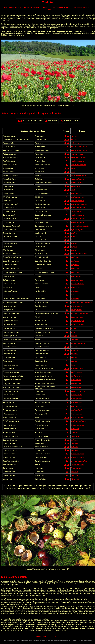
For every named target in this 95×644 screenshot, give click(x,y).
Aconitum (75, 136)
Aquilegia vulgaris (78, 161)
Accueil (47, 9)
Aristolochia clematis (79, 165)
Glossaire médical (82, 7)
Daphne (74, 233)
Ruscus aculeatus (78, 425)
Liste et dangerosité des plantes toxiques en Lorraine (24, 7)
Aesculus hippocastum (79, 147)
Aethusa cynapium (78, 154)
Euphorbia (75, 257)
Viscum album (76, 479)
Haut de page (41, 636)
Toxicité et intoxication (61, 7)
